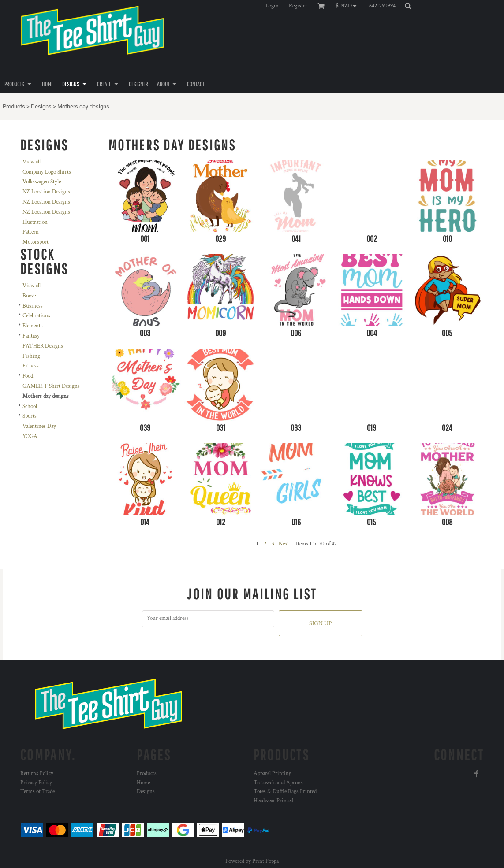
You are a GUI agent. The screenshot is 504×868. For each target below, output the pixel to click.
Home (143, 783)
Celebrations (36, 316)
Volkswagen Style (42, 182)
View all (32, 162)
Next (284, 544)
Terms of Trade (37, 792)
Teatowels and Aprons (278, 783)
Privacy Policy (36, 783)
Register (298, 6)
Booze (29, 296)
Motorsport (35, 242)
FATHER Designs (43, 346)
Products (14, 106)
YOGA (30, 436)
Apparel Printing (273, 773)
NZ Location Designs (46, 192)
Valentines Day (39, 426)
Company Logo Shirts (47, 172)
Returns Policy (37, 773)
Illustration (35, 222)
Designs (41, 106)
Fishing (31, 356)
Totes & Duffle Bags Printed (285, 792)
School (30, 406)
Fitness (31, 366)
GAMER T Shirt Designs (51, 386)
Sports (30, 416)
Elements (33, 326)
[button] (348, 6)
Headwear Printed (273, 801)
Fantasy (31, 336)
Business (33, 306)
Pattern (31, 232)
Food (28, 376)
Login (272, 6)
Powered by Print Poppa (252, 861)
